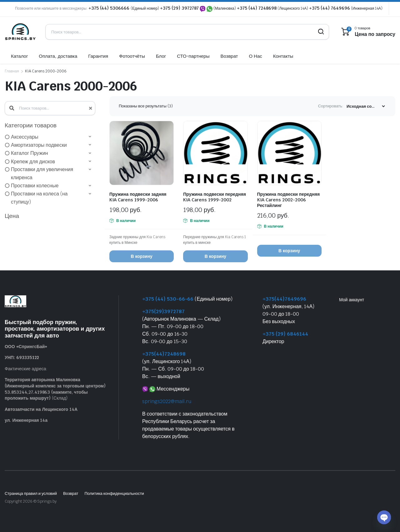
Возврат (229, 56)
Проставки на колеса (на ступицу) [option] (39, 198)
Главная (12, 71)
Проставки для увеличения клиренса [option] (42, 173)
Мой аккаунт (352, 300)
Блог (161, 56)
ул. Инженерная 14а (26, 420)
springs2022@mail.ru (167, 401)
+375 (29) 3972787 (179, 8)
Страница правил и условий (31, 493)
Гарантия (98, 56)
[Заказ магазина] (366, 106)
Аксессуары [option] (25, 137)
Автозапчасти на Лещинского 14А (41, 409)
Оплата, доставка (58, 56)
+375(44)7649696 (284, 299)
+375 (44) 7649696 (330, 8)
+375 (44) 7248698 (257, 8)
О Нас (255, 56)
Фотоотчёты (132, 56)
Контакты (283, 56)
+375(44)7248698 (164, 354)
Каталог (19, 56)
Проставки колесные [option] (35, 186)
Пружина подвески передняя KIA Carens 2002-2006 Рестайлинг (289, 200)
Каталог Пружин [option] (30, 153)
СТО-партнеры (193, 56)
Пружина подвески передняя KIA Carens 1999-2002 (215, 197)
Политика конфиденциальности (114, 493)
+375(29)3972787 (163, 311)
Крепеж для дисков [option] (33, 162)
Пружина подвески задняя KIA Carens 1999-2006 (138, 197)
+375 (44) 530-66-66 (168, 299)
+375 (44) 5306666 (110, 8)
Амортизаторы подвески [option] (39, 145)
